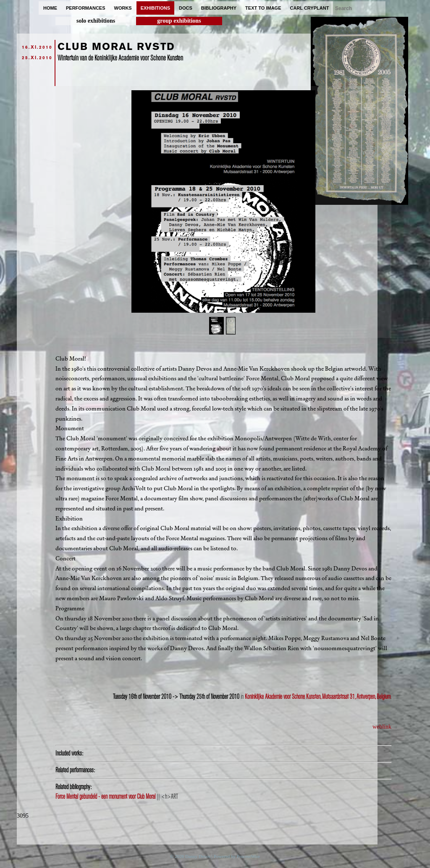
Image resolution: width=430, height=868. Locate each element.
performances (86, 8)
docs (186, 8)
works (123, 8)
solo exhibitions (96, 21)
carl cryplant (309, 8)
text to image (263, 8)
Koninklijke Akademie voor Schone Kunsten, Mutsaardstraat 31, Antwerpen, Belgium (318, 697)
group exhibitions (179, 21)
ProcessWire (248, 856)
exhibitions (155, 8)
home (50, 8)
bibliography (219, 8)
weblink (382, 727)
